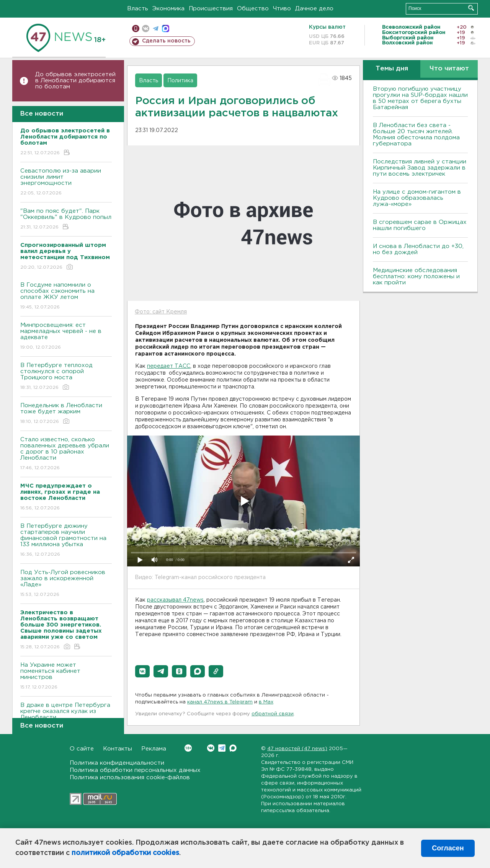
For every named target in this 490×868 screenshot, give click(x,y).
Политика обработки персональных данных (135, 770)
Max (233, 748)
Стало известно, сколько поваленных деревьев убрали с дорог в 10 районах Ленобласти (66, 454)
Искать (471, 8)
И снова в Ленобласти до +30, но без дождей (418, 249)
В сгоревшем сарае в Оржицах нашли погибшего (420, 225)
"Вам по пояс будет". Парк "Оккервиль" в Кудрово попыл (66, 219)
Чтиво (282, 9)
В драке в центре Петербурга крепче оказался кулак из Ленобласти (66, 717)
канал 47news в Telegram (220, 702)
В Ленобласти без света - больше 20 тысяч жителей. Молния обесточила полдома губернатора (416, 135)
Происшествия (211, 9)
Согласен (448, 848)
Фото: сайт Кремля (161, 312)
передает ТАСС (169, 366)
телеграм (156, 29)
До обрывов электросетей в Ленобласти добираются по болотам (75, 81)
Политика (180, 81)
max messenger (166, 29)
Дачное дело (314, 9)
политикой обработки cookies (125, 853)
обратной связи (273, 714)
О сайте (82, 749)
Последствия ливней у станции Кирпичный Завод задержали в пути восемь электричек (420, 168)
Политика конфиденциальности (117, 763)
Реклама (154, 749)
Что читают (449, 69)
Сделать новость (166, 41)
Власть (138, 9)
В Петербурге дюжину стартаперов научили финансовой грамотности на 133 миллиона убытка (66, 541)
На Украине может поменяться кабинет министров (66, 676)
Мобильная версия (136, 29)
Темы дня (392, 69)
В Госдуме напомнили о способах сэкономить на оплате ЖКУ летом (66, 296)
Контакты (118, 749)
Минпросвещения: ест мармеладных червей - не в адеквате (66, 337)
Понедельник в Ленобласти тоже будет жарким (66, 414)
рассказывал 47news (175, 600)
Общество (253, 9)
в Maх (266, 702)
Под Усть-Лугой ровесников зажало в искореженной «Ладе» (66, 584)
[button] (142, 671)
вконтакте (146, 29)
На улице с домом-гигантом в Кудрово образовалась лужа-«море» (417, 198)
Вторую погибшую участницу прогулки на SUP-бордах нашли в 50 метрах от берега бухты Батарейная (420, 98)
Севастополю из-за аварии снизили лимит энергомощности (66, 182)
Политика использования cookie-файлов (130, 777)
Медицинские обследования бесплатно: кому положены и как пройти (416, 277)
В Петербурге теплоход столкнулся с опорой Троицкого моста (66, 377)
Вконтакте (188, 748)
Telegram (222, 748)
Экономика (168, 9)
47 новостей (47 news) (297, 749)
